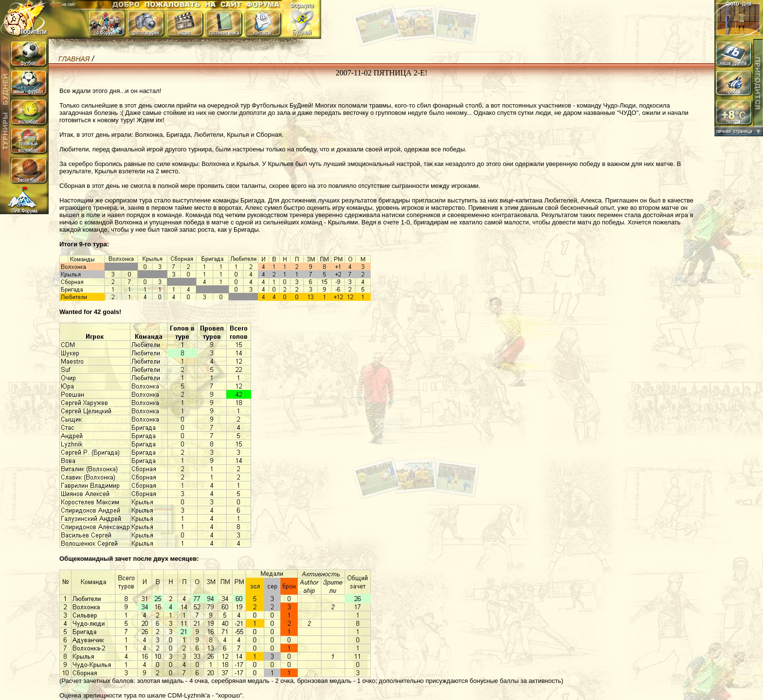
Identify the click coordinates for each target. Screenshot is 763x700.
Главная (74, 59)
